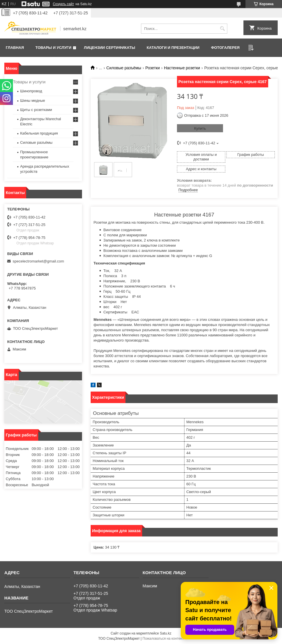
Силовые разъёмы (124, 68)
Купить (200, 128)
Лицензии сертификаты (110, 48)
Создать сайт (63, 4)
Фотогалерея (225, 48)
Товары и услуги (53, 48)
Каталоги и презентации (173, 48)
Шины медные (33, 100)
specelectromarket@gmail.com (38, 261)
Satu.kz (165, 633)
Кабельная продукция (39, 133)
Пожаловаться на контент (163, 639)
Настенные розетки (182, 68)
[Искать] (222, 29)
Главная (15, 48)
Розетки (153, 68)
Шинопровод (31, 91)
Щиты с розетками (36, 110)
